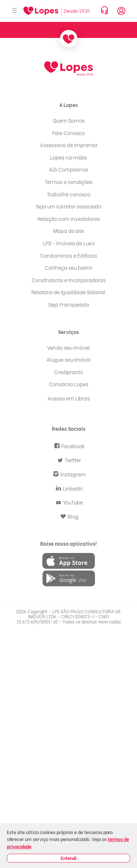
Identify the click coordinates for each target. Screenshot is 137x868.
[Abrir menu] (15, 11)
